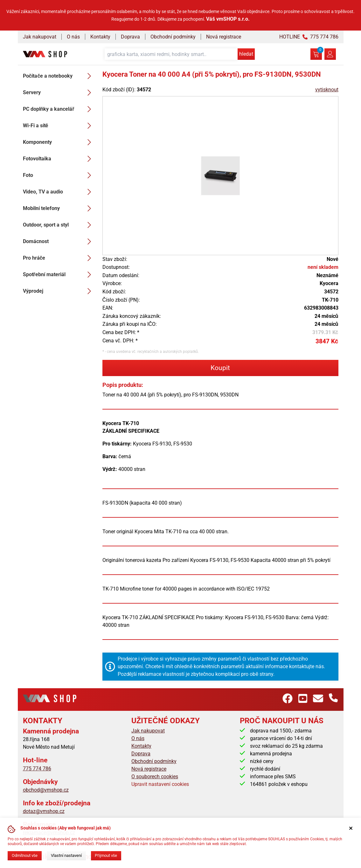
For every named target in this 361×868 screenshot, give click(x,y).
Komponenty (59, 142)
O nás (73, 37)
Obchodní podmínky (173, 37)
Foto (59, 175)
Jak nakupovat (40, 37)
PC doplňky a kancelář (59, 109)
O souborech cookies (155, 777)
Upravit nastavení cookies (160, 784)
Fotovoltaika (59, 159)
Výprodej (59, 291)
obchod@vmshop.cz (46, 790)
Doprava (130, 37)
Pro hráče (59, 258)
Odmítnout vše (25, 855)
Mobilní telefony (59, 208)
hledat (246, 54)
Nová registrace (224, 37)
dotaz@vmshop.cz (44, 811)
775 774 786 (37, 769)
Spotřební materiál (59, 275)
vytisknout (327, 90)
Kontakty (100, 37)
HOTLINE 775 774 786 (309, 37)
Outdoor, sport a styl (59, 225)
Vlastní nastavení (66, 855)
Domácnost (59, 241)
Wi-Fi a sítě (59, 126)
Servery (59, 93)
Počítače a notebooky (59, 76)
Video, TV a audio (59, 192)
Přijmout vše (106, 855)
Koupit (220, 368)
